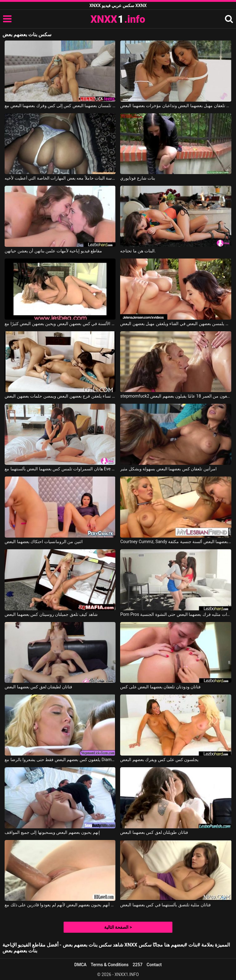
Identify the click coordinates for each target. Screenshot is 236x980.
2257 (138, 965)
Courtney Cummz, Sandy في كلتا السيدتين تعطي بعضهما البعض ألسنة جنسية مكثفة (176, 542)
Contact (154, 965)
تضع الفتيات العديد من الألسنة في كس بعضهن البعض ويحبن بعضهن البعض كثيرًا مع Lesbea (60, 324)
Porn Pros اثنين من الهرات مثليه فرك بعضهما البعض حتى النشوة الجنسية (176, 614)
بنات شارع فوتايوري (138, 178)
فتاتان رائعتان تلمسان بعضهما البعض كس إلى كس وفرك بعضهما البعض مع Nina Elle (60, 106)
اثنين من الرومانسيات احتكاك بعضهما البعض (43, 542)
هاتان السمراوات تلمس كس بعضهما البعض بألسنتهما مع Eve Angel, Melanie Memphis (60, 469)
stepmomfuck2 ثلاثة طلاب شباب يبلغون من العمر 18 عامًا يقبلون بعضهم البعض (176, 396)
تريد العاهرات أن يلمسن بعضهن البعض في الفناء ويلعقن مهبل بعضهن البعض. (176, 324)
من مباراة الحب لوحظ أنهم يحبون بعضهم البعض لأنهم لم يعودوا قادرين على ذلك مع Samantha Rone (60, 905)
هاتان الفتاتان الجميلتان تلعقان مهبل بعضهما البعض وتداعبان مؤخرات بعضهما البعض (176, 106)
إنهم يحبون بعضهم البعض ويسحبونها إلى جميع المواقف (52, 832)
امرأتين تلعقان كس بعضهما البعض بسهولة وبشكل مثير (168, 469)
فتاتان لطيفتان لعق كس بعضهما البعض (38, 687)
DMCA (81, 965)
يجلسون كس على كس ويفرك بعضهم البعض (159, 760)
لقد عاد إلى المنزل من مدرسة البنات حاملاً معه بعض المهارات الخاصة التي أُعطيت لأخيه (60, 178)
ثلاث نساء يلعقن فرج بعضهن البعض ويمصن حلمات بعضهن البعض (60, 396)
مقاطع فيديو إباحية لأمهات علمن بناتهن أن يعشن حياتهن (53, 251)
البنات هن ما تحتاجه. (138, 251)
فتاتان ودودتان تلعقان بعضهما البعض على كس (160, 687)
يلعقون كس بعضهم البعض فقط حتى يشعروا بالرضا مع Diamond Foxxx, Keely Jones (60, 760)
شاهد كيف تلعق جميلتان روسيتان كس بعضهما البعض (51, 614)
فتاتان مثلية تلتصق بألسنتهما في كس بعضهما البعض (165, 905)
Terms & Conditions (110, 965)
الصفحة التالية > (118, 927)
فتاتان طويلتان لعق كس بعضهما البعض (154, 832)
